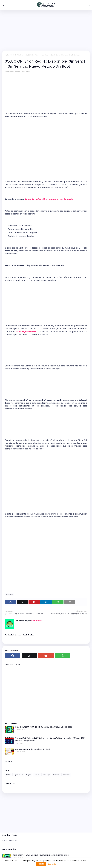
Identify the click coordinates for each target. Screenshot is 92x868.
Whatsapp (66, 775)
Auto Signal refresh (26, 332)
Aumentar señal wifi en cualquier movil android (49, 199)
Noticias (37, 775)
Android (9, 775)
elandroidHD (9, 72)
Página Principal (10, 55)
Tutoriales (20, 55)
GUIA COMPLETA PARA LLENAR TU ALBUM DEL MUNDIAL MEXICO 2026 (44, 727)
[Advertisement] (46, 30)
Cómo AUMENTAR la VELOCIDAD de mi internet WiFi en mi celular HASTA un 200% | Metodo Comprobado (51, 739)
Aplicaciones (19, 775)
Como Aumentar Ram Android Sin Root (33, 749)
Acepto (41, 864)
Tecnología (46, 775)
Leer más (52, 864)
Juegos (28, 775)
